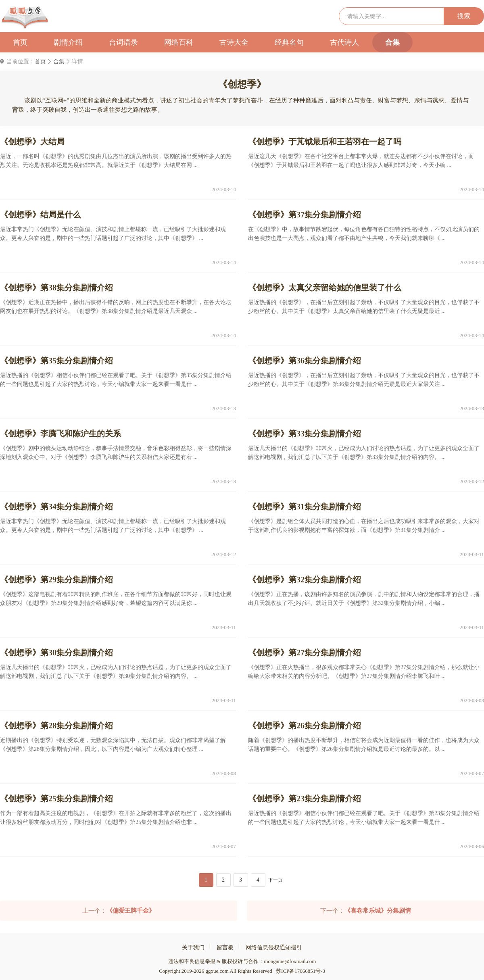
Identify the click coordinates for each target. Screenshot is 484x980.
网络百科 (179, 42)
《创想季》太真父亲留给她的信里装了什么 (325, 288)
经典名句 (289, 42)
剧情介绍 (68, 42)
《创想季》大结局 (32, 142)
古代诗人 (344, 42)
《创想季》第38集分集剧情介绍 (56, 288)
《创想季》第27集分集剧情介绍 (305, 653)
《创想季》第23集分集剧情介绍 (305, 799)
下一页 (275, 880)
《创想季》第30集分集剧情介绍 (56, 653)
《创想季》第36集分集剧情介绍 (305, 361)
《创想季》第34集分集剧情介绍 (56, 507)
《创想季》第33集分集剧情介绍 (305, 434)
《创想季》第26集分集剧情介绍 (305, 726)
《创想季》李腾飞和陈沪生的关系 (60, 434)
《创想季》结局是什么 (40, 215)
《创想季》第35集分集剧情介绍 (56, 361)
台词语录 (123, 42)
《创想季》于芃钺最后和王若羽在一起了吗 (325, 142)
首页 (20, 42)
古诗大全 (234, 42)
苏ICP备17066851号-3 (300, 971)
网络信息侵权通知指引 (274, 948)
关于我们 (193, 948)
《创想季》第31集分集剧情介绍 (305, 507)
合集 (392, 42)
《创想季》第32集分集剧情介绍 (305, 580)
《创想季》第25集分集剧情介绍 (56, 799)
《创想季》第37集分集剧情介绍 (305, 215)
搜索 (464, 16)
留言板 (225, 948)
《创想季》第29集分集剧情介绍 (56, 580)
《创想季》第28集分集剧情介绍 (56, 726)
